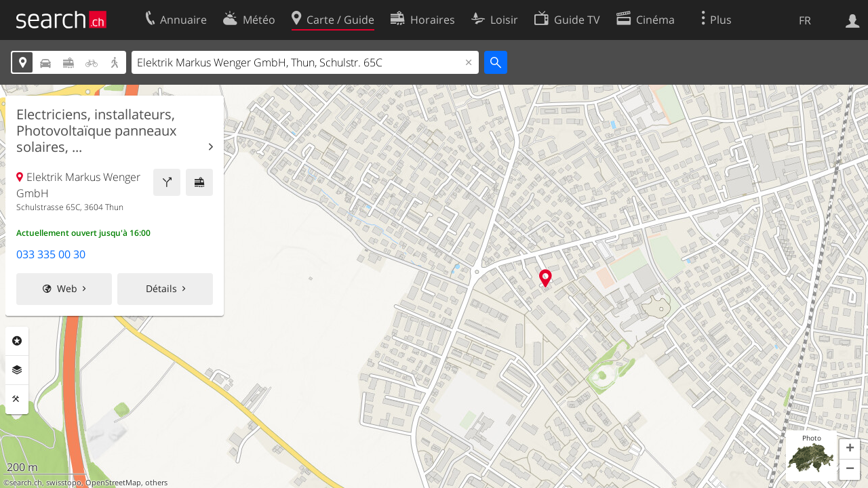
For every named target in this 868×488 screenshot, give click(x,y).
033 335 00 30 (51, 254)
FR (805, 20)
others (156, 483)
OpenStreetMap (113, 483)
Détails (161, 288)
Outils (17, 399)
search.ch (26, 483)
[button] (850, 449)
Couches (17, 370)
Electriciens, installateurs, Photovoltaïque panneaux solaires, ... (96, 131)
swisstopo (64, 483)
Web (67, 288)
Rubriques (17, 341)
